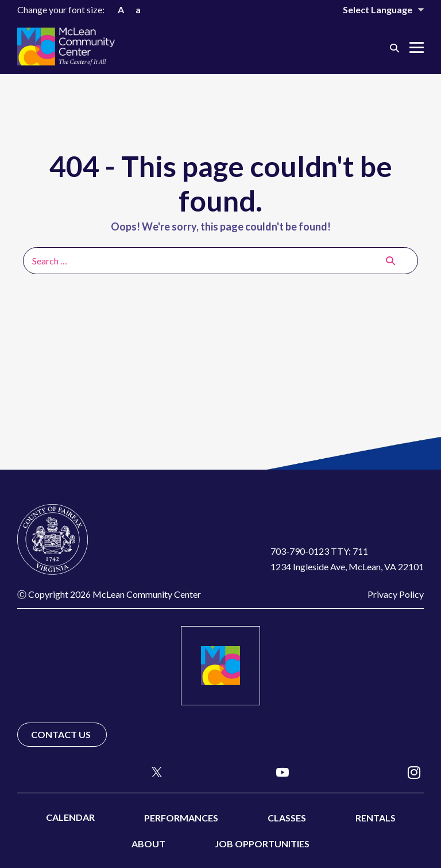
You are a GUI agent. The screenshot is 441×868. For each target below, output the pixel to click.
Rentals (376, 818)
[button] (394, 47)
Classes (287, 818)
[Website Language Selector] (376, 9)
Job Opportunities (262, 844)
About (148, 844)
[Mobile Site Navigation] (417, 47)
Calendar (70, 817)
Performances (181, 818)
